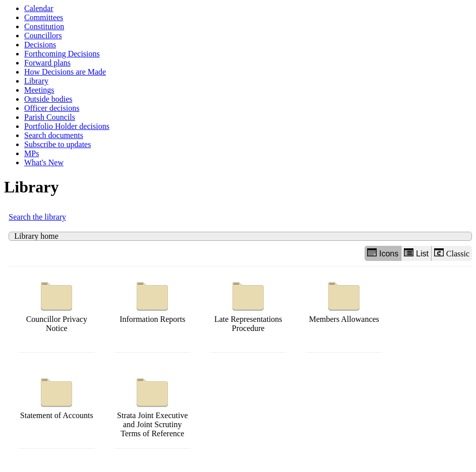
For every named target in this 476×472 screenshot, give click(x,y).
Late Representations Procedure (248, 305)
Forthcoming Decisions (62, 54)
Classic (452, 253)
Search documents (54, 135)
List (416, 253)
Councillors (43, 36)
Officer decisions (52, 108)
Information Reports (152, 300)
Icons (383, 253)
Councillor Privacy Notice (57, 305)
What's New (44, 162)
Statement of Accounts (57, 396)
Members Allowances (344, 300)
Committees (44, 17)
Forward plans (47, 63)
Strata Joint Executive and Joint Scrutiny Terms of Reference (152, 405)
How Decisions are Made (65, 72)
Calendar (39, 8)
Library (36, 81)
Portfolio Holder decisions (67, 126)
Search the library (37, 217)
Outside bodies (48, 99)
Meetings (39, 90)
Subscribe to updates (57, 144)
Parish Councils (50, 117)
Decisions (40, 45)
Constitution (44, 26)
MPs (32, 153)
